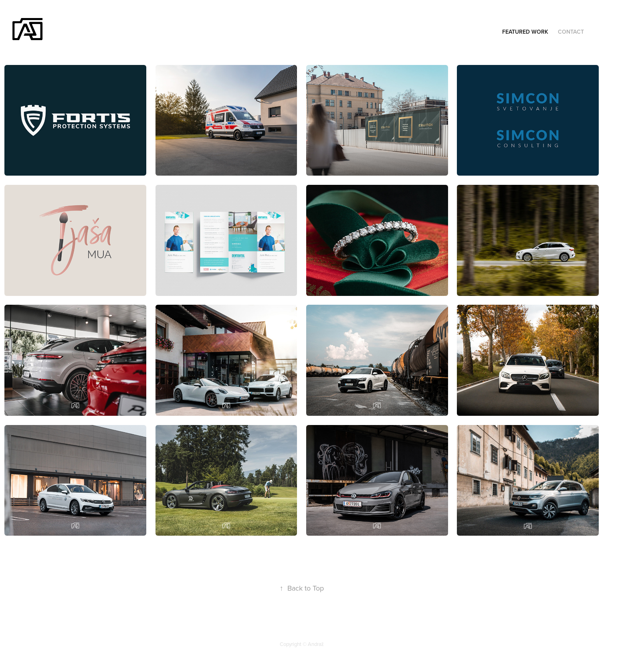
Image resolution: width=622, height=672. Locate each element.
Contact (571, 32)
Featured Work (525, 32)
